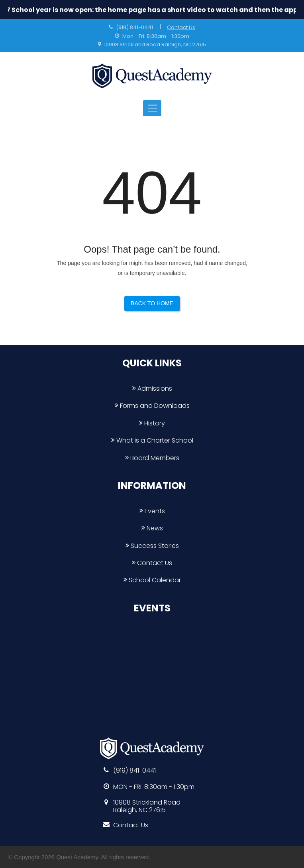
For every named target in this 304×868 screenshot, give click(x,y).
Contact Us (181, 27)
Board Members (152, 458)
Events (152, 511)
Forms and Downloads (152, 406)
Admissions (152, 389)
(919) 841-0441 (134, 27)
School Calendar (152, 580)
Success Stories (152, 546)
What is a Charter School (152, 440)
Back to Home (152, 303)
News (152, 528)
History (152, 423)
